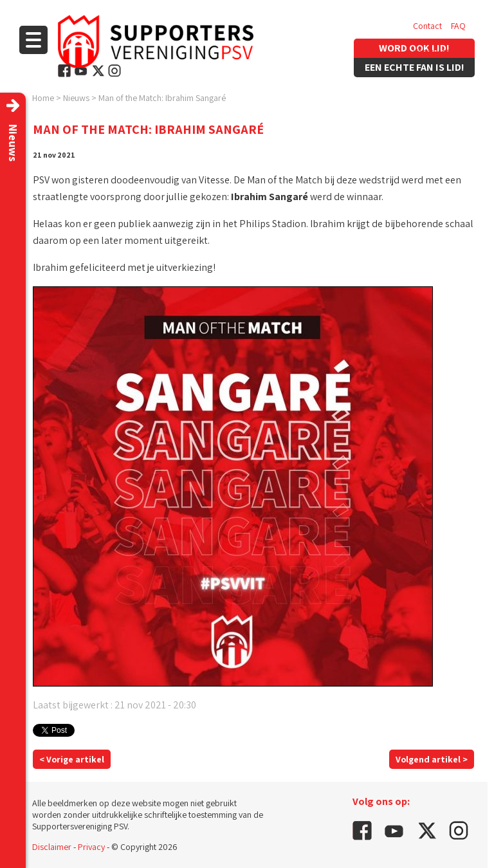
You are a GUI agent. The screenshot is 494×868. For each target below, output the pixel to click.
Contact (427, 26)
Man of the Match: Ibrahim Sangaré (162, 98)
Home (43, 98)
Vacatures (431, 51)
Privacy (91, 847)
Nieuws (76, 98)
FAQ (458, 26)
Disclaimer (52, 847)
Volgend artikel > (432, 759)
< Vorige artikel (72, 759)
